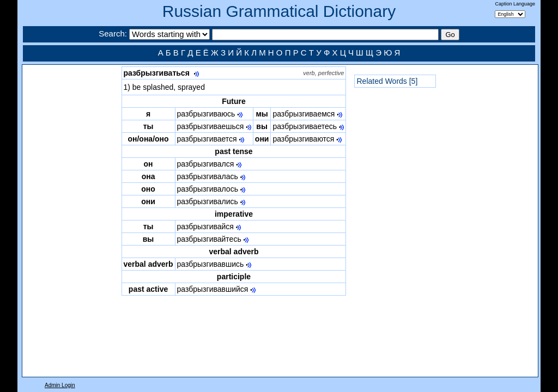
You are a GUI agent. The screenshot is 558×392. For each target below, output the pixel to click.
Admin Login (60, 385)
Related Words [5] (387, 81)
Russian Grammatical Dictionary (279, 11)
